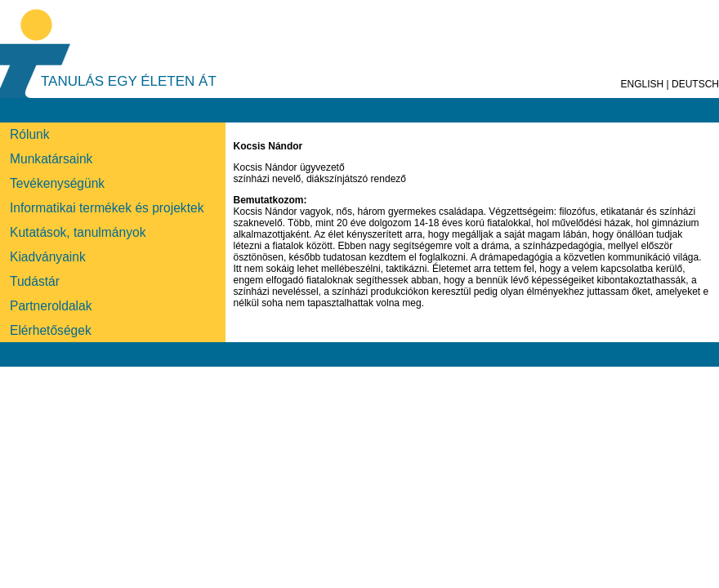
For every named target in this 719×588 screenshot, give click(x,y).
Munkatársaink (51, 159)
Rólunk (30, 134)
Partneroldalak (51, 306)
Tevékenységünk (57, 183)
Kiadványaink (48, 257)
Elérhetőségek (51, 330)
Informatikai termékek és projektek (107, 208)
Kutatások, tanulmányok (78, 232)
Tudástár (35, 281)
